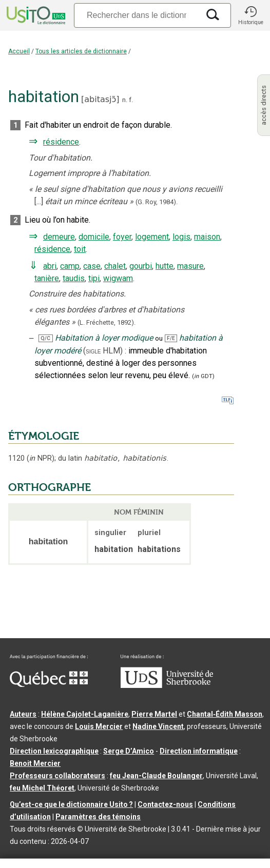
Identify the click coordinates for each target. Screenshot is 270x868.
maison (207, 237)
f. (131, 100)
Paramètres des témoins (98, 817)
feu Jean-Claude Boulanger (156, 776)
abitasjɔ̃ (100, 99)
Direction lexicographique (54, 751)
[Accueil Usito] (35, 15)
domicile (94, 237)
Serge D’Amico (129, 751)
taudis (74, 278)
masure (190, 266)
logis (181, 237)
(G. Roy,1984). (157, 202)
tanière (47, 278)
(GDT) (203, 376)
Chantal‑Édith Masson (225, 714)
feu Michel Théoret (42, 788)
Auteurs (23, 714)
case (92, 266)
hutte (165, 266)
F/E (171, 338)
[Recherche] (137, 15)
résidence (61, 142)
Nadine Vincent (158, 726)
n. (125, 100)
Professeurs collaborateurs (57, 776)
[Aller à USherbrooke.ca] (167, 685)
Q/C (45, 338)
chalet (115, 266)
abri (50, 266)
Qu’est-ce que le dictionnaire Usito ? (71, 804)
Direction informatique (199, 751)
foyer (122, 237)
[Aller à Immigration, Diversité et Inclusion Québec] (49, 684)
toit (80, 249)
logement (152, 237)
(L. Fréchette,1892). (107, 322)
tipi (94, 278)
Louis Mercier (99, 726)
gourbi (141, 266)
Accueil (19, 51)
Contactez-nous (165, 804)
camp (70, 266)
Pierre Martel (154, 714)
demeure (59, 237)
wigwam (118, 278)
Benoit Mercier (35, 763)
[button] (250, 15)
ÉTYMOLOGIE (44, 436)
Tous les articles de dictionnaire (81, 51)
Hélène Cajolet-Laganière (85, 714)
